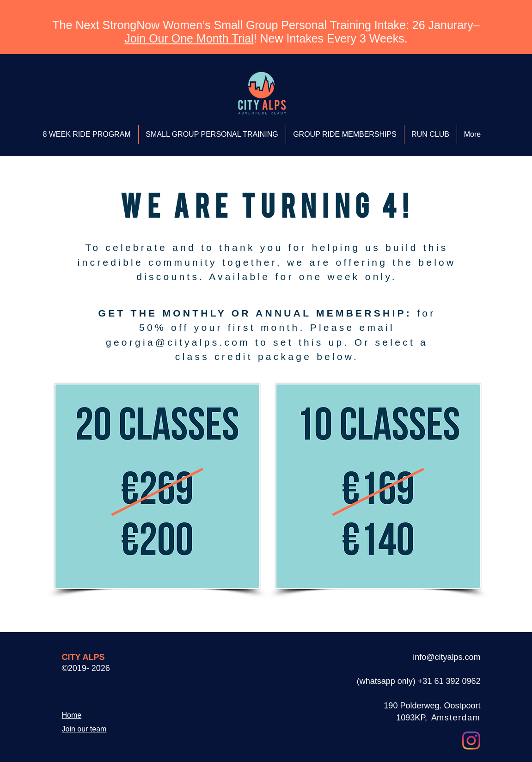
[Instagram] (471, 741)
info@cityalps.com (446, 657)
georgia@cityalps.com (178, 342)
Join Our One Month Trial (189, 38)
